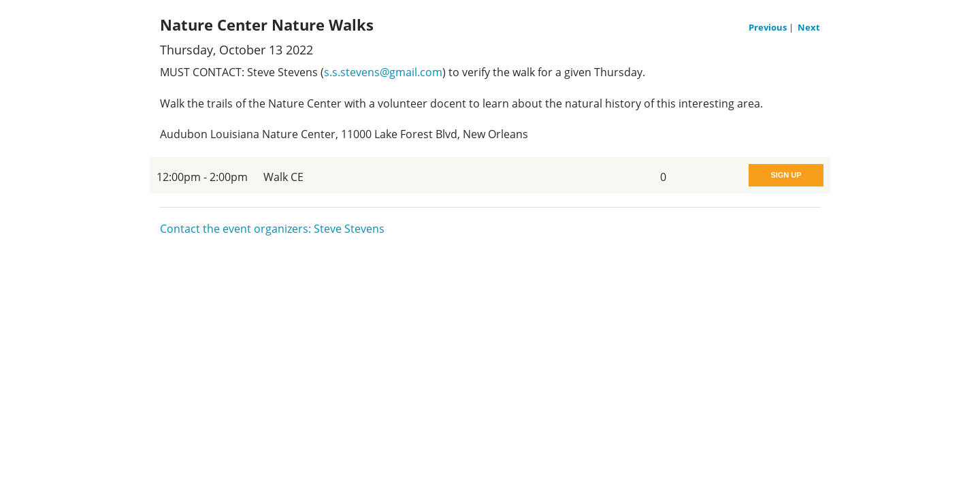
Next (809, 27)
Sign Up (786, 175)
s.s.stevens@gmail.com (383, 72)
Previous (769, 27)
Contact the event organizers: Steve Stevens (272, 229)
